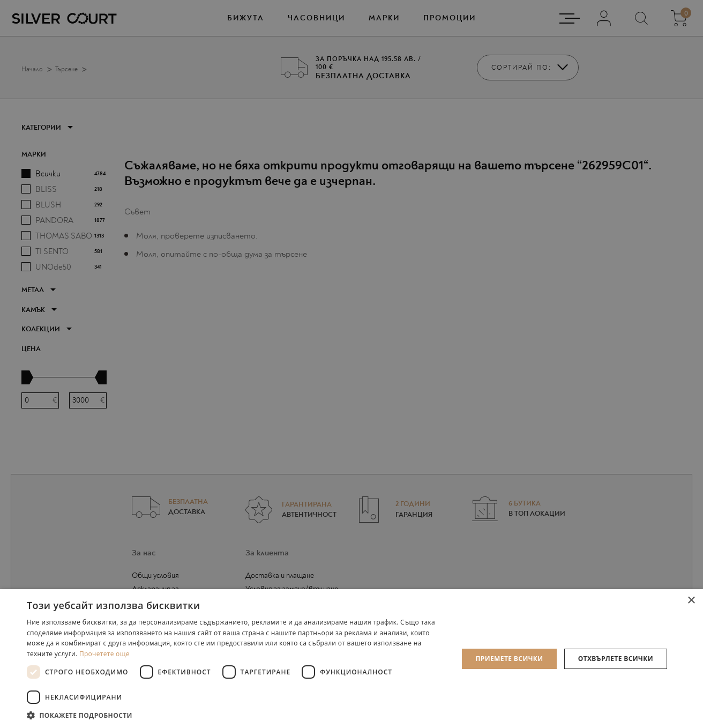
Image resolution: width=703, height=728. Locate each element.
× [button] (691, 601)
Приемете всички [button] (509, 659)
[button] (236, 715)
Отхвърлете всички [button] (616, 659)
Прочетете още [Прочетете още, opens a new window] (104, 654)
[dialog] (351, 364)
